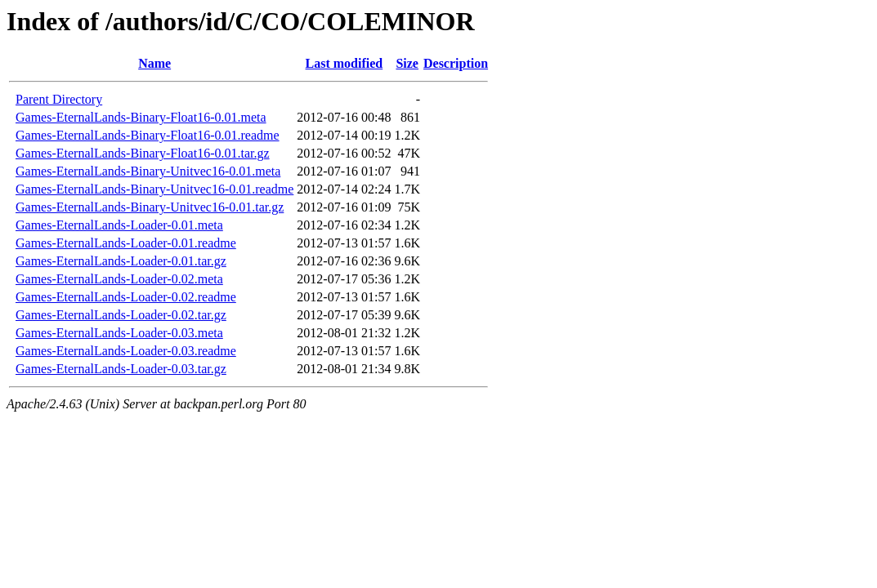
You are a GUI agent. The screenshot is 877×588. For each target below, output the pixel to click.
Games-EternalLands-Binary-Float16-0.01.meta (141, 117)
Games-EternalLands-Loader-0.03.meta (119, 333)
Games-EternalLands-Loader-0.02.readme (126, 297)
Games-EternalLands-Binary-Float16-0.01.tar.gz (143, 153)
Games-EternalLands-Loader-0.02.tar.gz (121, 315)
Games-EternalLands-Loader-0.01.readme (126, 243)
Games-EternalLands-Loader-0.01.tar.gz (121, 261)
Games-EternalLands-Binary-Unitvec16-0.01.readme (154, 189)
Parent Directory (59, 99)
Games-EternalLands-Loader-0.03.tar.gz (121, 369)
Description (456, 63)
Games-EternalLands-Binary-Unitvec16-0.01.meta (148, 171)
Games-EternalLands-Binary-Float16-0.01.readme (148, 135)
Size (407, 63)
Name (154, 63)
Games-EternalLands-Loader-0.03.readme (126, 351)
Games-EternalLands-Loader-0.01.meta (119, 225)
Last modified (345, 63)
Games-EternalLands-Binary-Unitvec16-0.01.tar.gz (150, 207)
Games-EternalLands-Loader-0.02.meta (119, 279)
